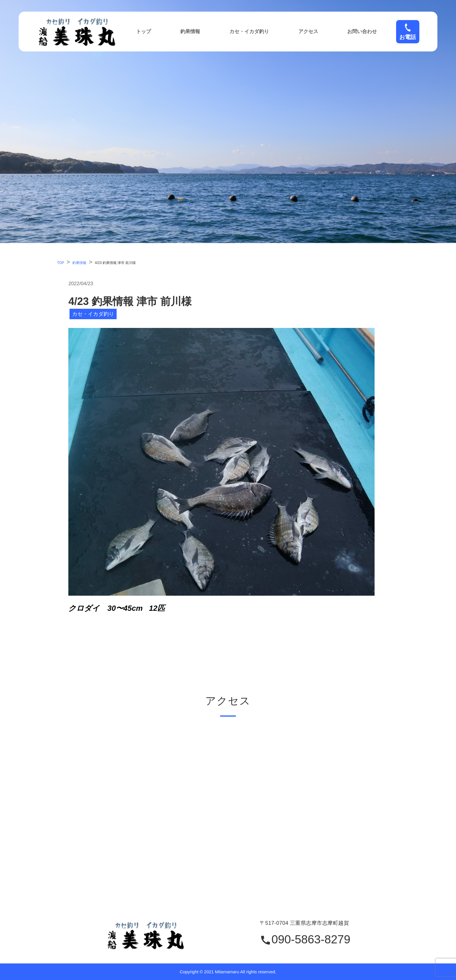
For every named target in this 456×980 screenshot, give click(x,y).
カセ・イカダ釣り (249, 32)
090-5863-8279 (305, 940)
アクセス (308, 32)
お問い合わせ (362, 32)
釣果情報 (190, 32)
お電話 (408, 32)
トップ (144, 32)
